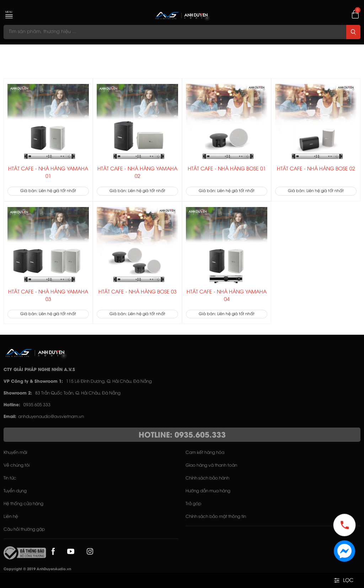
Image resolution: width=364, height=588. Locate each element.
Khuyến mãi (15, 453)
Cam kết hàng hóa (205, 453)
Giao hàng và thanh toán (211, 465)
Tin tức (10, 478)
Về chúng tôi (17, 465)
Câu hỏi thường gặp (24, 529)
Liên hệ (11, 517)
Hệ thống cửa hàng (23, 504)
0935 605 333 (37, 405)
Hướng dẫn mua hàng (208, 491)
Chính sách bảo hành (207, 478)
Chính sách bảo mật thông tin (216, 517)
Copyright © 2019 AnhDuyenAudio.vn (37, 569)
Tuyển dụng (15, 491)
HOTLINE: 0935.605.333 (182, 435)
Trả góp (193, 504)
